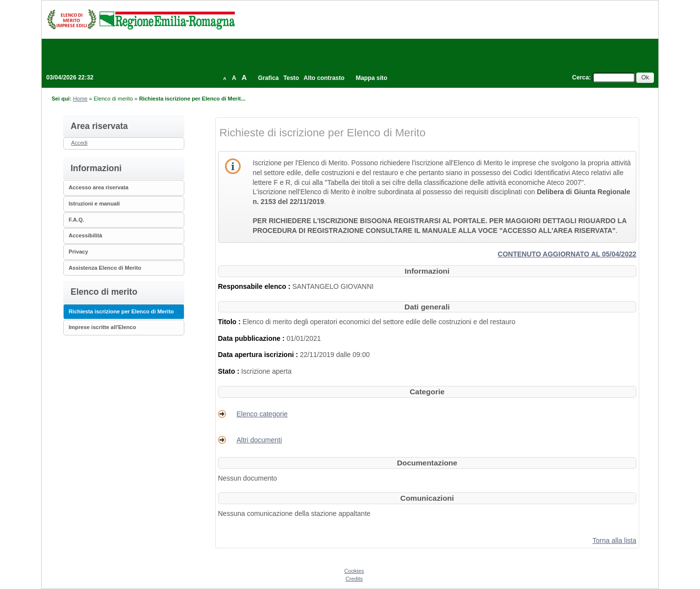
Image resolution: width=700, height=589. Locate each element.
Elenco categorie (262, 414)
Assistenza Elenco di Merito (105, 268)
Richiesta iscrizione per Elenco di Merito (121, 311)
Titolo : (230, 322)
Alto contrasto (324, 78)
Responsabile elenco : (255, 286)
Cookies (354, 571)
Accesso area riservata (99, 187)
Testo (291, 78)
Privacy (78, 252)
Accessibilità (85, 235)
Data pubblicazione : (252, 338)
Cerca (580, 77)
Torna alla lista (615, 540)
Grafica (268, 78)
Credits (354, 579)
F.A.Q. (76, 220)
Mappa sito (372, 78)
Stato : (230, 371)
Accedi (79, 143)
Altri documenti (260, 440)
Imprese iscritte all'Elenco (102, 327)
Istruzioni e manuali (94, 204)
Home (80, 99)
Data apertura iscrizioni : (259, 355)
